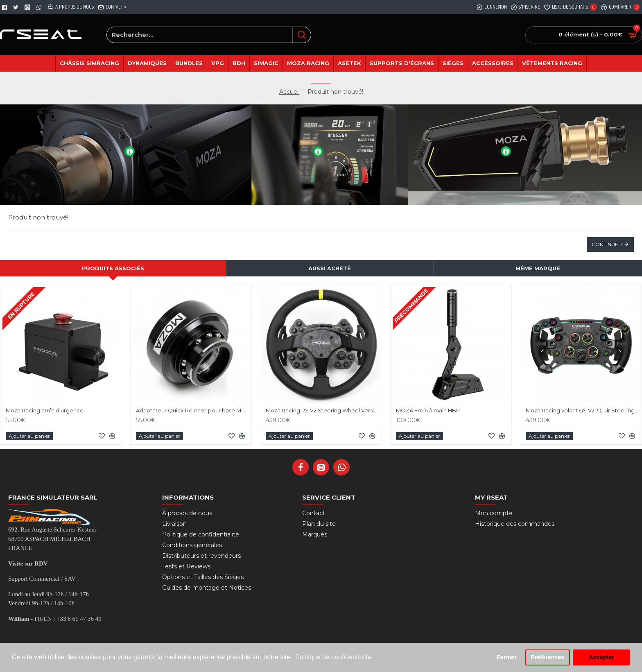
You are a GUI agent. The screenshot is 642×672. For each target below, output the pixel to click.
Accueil (289, 92)
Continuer (607, 244)
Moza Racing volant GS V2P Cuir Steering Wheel (583, 410)
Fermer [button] (507, 657)
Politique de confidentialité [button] (333, 657)
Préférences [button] (547, 657)
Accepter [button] (601, 657)
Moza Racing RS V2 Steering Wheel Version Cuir (323, 410)
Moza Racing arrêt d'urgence (45, 410)
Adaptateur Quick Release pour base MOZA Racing (193, 410)
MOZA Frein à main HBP (428, 410)
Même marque (538, 268)
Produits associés (113, 268)
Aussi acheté (330, 268)
